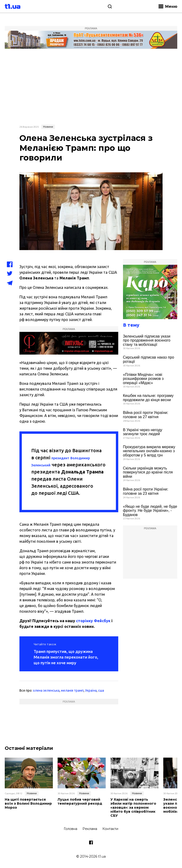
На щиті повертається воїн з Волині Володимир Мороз (28, 803)
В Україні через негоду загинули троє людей (143, 432)
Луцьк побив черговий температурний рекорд (80, 802)
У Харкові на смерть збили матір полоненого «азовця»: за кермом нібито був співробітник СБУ (133, 807)
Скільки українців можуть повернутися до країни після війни (148, 472)
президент (60, 458)
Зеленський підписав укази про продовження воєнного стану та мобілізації (147, 340)
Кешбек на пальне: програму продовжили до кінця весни (148, 398)
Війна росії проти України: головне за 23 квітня (146, 491)
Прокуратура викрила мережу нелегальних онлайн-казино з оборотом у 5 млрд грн (149, 451)
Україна (91, 690)
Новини (48, 127)
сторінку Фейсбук (93, 621)
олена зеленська (46, 690)
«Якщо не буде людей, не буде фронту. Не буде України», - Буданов (150, 511)
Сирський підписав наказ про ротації (149, 359)
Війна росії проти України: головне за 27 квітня (146, 415)
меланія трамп (72, 690)
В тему (131, 325)
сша (101, 690)
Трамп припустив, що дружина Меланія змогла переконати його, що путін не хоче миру (66, 657)
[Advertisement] (91, 86)
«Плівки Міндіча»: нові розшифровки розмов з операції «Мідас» (143, 379)
